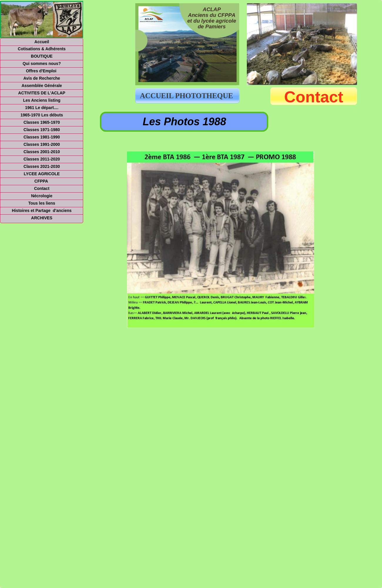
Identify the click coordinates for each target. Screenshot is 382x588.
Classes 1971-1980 (42, 130)
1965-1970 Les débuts (42, 115)
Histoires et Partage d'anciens (42, 211)
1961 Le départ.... (42, 108)
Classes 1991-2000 (42, 144)
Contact (314, 97)
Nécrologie (42, 196)
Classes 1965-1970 (42, 122)
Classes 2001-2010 (42, 152)
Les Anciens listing (42, 100)
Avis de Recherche (42, 78)
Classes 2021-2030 (42, 166)
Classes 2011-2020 (42, 159)
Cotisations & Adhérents (42, 49)
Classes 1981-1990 (42, 137)
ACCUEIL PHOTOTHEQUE (187, 96)
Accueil (42, 42)
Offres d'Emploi (42, 71)
